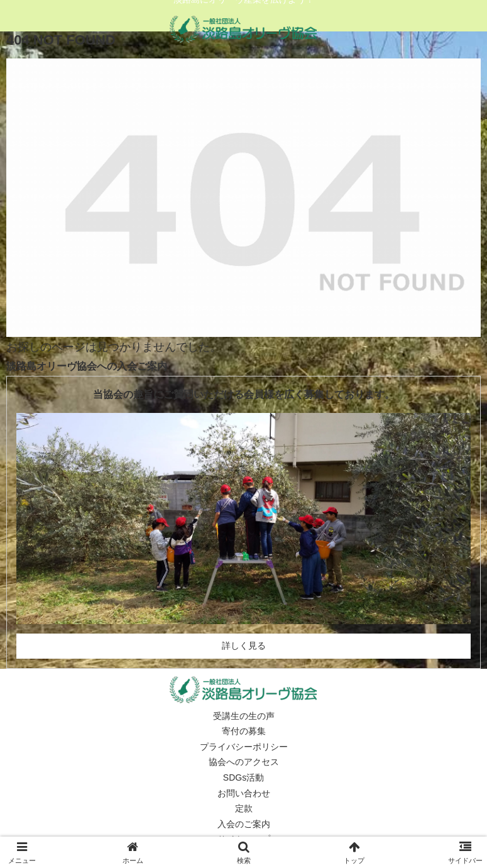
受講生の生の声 (244, 716)
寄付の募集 (244, 731)
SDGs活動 (243, 777)
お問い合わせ (244, 793)
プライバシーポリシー (244, 747)
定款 (244, 808)
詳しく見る (244, 646)
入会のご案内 (244, 824)
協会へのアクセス (244, 762)
